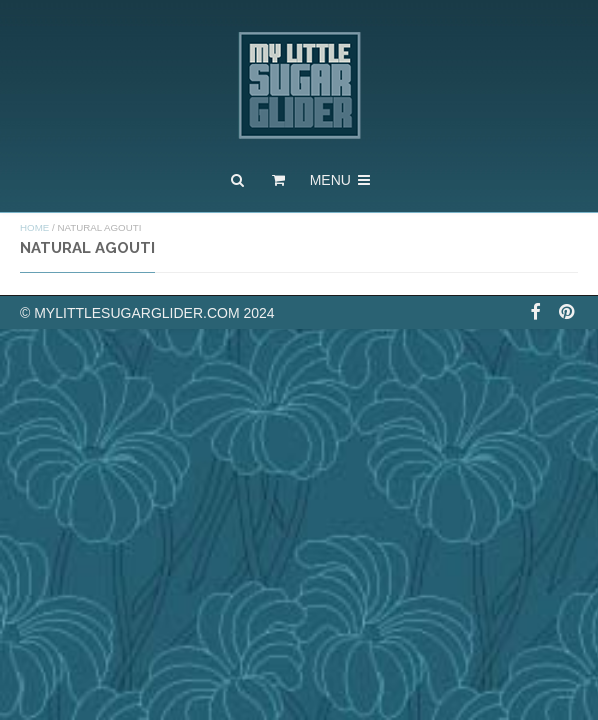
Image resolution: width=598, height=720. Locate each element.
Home (34, 227)
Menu (341, 180)
